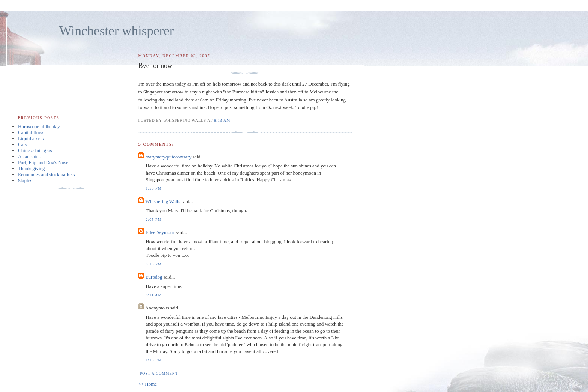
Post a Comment (159, 373)
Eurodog (154, 277)
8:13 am (222, 120)
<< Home (147, 384)
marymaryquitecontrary (169, 157)
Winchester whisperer (116, 31)
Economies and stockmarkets (46, 174)
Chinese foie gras (35, 150)
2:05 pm (153, 219)
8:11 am (154, 295)
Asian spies (29, 156)
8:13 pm (153, 264)
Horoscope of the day (39, 126)
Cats (22, 144)
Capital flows (31, 132)
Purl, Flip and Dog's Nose (43, 162)
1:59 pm (153, 188)
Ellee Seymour (160, 232)
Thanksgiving (31, 168)
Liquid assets (31, 138)
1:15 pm (153, 360)
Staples (25, 180)
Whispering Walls (163, 201)
